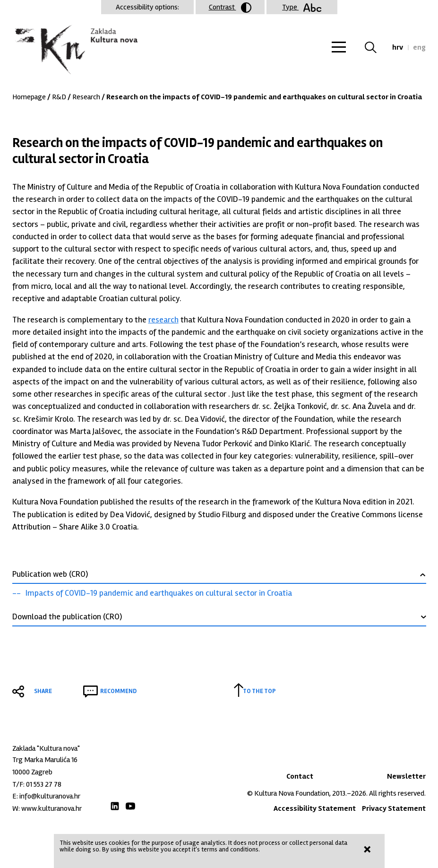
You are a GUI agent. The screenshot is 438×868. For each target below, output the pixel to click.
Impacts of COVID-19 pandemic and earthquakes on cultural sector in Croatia (159, 593)
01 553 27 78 (44, 784)
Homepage (29, 97)
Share (43, 691)
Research (86, 97)
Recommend (118, 691)
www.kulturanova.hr (52, 808)
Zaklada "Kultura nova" (75, 50)
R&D (59, 97)
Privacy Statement (394, 808)
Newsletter (406, 776)
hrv (398, 47)
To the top (259, 691)
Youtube (130, 806)
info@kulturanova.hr (50, 796)
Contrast (230, 8)
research (163, 320)
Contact (300, 776)
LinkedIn (115, 806)
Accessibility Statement (315, 808)
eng (419, 47)
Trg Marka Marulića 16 (45, 760)
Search (376, 47)
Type (302, 7)
